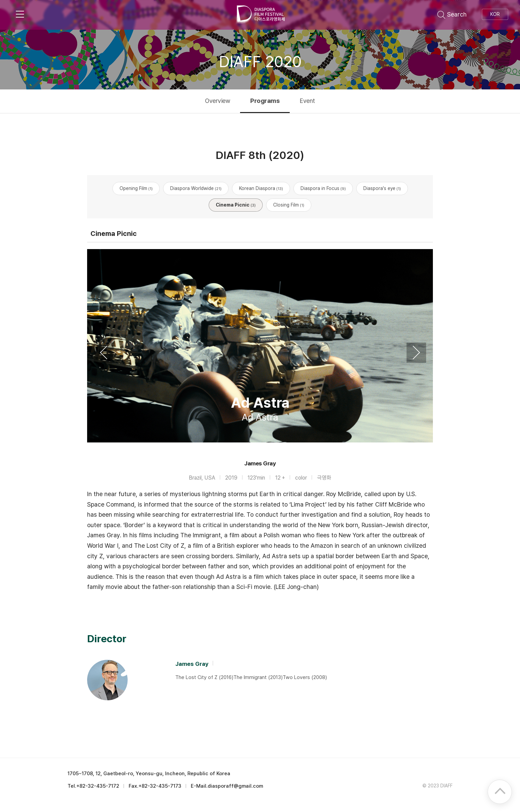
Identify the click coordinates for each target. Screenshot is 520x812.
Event (307, 101)
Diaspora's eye (382, 188)
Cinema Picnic (236, 205)
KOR (495, 14)
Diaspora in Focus (323, 188)
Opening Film (136, 188)
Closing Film (289, 205)
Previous (104, 353)
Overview (217, 101)
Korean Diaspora (261, 188)
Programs (265, 101)
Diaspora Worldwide (196, 188)
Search (452, 14)
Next (416, 353)
